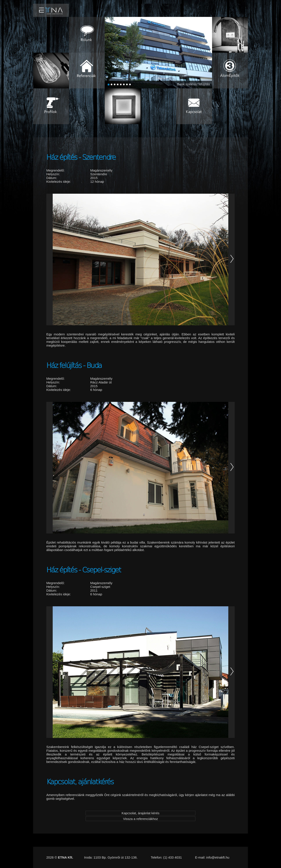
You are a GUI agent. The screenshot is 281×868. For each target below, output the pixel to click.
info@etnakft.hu (218, 857)
